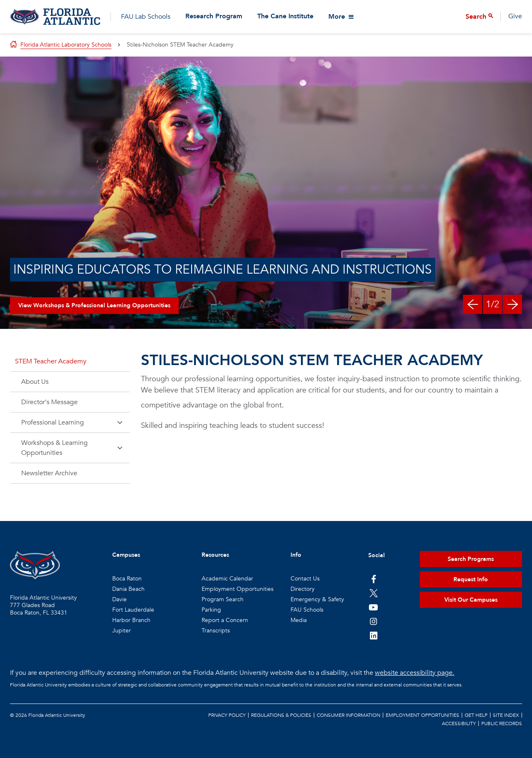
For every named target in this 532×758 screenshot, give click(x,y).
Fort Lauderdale (133, 610)
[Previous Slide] (473, 304)
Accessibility (459, 723)
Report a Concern (225, 620)
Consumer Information (349, 715)
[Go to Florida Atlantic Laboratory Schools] (55, 17)
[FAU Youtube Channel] (373, 607)
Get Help (476, 715)
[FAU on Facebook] (373, 579)
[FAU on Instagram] (373, 621)
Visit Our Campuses (471, 600)
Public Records (502, 723)
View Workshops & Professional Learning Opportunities (94, 305)
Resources (215, 555)
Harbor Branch (131, 620)
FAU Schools (307, 610)
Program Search (223, 599)
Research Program (214, 17)
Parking (211, 610)
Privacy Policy (227, 715)
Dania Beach (128, 589)
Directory (303, 589)
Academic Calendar (227, 579)
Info (296, 555)
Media (299, 620)
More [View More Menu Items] (337, 17)
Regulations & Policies (281, 715)
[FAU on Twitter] (373, 593)
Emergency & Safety (317, 599)
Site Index (506, 715)
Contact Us (305, 579)
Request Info (471, 579)
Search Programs (471, 559)
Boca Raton (127, 579)
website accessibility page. (415, 673)
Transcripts (216, 631)
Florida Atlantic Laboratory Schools (66, 45)
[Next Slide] (512, 304)
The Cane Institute (285, 17)
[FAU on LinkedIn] (373, 635)
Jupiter (122, 631)
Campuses (126, 555)
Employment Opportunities (238, 589)
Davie (119, 599)
